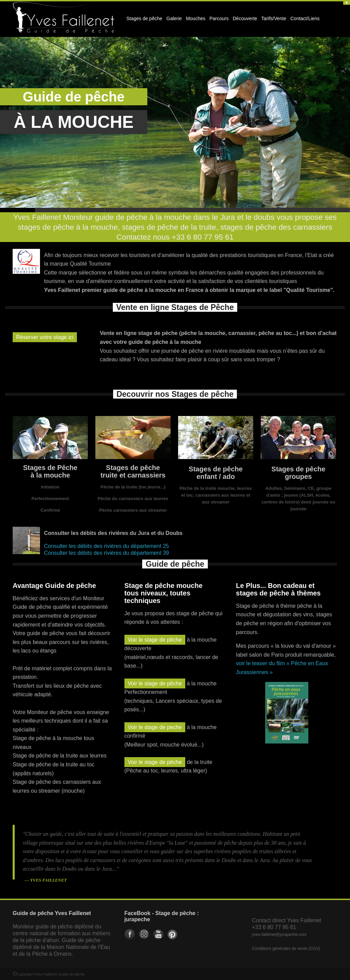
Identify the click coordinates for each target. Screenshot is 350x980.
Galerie (173, 21)
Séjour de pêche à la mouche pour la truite (87, 210)
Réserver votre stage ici (45, 337)
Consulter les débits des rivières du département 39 (107, 553)
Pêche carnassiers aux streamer (133, 510)
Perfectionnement (50, 499)
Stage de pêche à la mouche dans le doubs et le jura (52, 210)
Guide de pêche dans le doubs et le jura (262, 210)
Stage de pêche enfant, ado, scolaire (122, 210)
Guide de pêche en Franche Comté (297, 210)
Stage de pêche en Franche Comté (333, 210)
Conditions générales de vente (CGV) (286, 949)
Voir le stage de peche (155, 727)
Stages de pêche (143, 21)
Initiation (50, 487)
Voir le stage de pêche (155, 640)
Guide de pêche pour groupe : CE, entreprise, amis (192, 210)
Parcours (218, 21)
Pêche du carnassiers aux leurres (133, 499)
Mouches (196, 18)
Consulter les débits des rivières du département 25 (107, 546)
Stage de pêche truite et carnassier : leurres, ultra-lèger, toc (227, 210)
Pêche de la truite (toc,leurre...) (133, 487)
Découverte (244, 21)
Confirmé (50, 510)
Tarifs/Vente (274, 18)
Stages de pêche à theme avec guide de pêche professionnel (158, 210)
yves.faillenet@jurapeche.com (279, 935)
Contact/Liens (304, 21)
